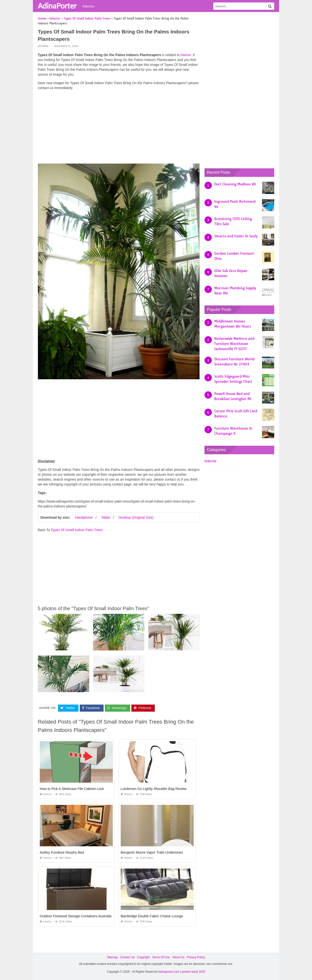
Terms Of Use (161, 957)
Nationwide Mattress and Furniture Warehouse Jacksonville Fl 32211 (234, 344)
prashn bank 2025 (194, 972)
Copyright (143, 957)
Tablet (105, 517)
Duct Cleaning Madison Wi (235, 184)
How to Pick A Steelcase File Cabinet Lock (72, 789)
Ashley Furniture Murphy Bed (62, 852)
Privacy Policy (196, 957)
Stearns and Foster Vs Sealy (236, 236)
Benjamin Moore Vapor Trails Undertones (152, 852)
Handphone (84, 517)
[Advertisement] (119, 128)
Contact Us (127, 957)
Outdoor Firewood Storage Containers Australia (76, 916)
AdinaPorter (57, 6)
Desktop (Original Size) (136, 517)
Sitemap (112, 957)
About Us (178, 957)
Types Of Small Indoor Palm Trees (77, 530)
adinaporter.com (169, 972)
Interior (88, 6)
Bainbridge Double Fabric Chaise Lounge (152, 916)
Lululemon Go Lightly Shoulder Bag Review (154, 789)
